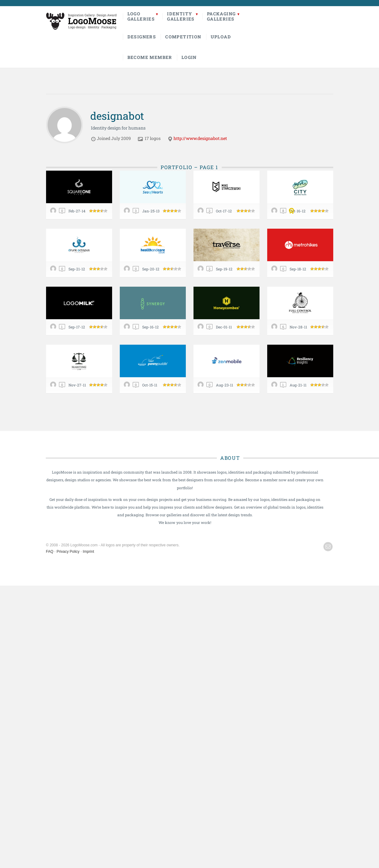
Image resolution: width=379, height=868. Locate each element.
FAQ (50, 552)
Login (189, 57)
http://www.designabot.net (200, 138)
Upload (221, 37)
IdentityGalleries (181, 16)
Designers (142, 37)
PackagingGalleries (221, 16)
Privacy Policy (68, 552)
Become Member (150, 57)
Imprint (89, 552)
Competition (183, 37)
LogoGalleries (141, 16)
